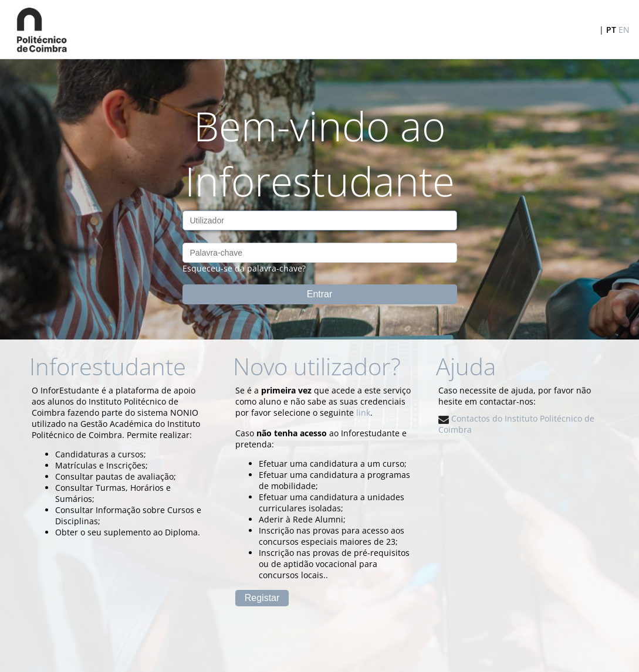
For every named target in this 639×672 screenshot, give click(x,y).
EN (624, 30)
